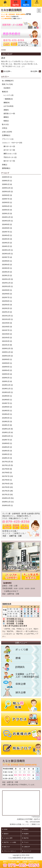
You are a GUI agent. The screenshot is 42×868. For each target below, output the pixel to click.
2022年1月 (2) (7, 312)
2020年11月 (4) (7, 352)
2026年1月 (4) (7, 184)
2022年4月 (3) (7, 305)
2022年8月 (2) (7, 294)
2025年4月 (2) (7, 206)
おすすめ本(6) (8, 106)
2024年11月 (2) (7, 217)
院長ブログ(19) (7, 84)
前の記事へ (36, 71)
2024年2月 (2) (7, 243)
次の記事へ (6, 71)
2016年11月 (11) (8, 502)
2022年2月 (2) (7, 308)
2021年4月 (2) (7, 338)
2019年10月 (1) (7, 392)
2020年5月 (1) (7, 367)
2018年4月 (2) (7, 447)
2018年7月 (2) (7, 440)
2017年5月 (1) (7, 480)
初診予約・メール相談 (9, 842)
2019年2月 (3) (7, 421)
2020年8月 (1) (7, 359)
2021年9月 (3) (7, 323)
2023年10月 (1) (7, 254)
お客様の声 (26, 847)
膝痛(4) (6, 117)
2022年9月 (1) (7, 290)
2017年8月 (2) (7, 473)
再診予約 (26, 3)
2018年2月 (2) (7, 454)
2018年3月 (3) (7, 451)
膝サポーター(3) (9, 146)
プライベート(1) (8, 139)
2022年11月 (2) (7, 283)
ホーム (5, 3)
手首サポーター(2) (10, 157)
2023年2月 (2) (7, 272)
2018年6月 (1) (7, 443)
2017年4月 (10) (7, 484)
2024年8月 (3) (7, 228)
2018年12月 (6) (7, 429)
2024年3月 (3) (7, 239)
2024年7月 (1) (7, 232)
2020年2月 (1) (7, 378)
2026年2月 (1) (7, 181)
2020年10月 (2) (7, 356)
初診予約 (16, 3)
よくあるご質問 (7, 838)
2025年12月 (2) (7, 188)
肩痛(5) (6, 110)
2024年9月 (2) (7, 224)
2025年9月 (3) (7, 195)
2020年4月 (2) (7, 370)
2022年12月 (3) (7, 279)
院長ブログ (6, 847)
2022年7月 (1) (7, 297)
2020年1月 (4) (7, 381)
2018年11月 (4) (7, 432)
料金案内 (25, 834)
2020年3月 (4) (7, 374)
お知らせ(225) (7, 132)
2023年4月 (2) (7, 265)
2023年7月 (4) (7, 257)
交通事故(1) (6, 135)
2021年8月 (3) (7, 327)
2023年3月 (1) (7, 268)
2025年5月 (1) (7, 202)
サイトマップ (27, 851)
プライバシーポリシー (9, 851)
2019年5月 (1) (7, 411)
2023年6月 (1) (7, 261)
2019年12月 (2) (7, 385)
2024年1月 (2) (7, 246)
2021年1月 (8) (7, 345)
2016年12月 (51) (8, 498)
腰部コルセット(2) (10, 154)
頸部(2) (6, 121)
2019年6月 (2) (7, 407)
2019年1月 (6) (7, 425)
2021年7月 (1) (7, 330)
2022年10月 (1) (7, 286)
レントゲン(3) (8, 95)
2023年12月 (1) (7, 250)
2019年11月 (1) (7, 389)
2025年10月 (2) (7, 192)
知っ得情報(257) (8, 81)
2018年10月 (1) (7, 436)
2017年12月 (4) (7, 462)
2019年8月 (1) (7, 400)
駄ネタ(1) (5, 124)
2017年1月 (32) (7, 495)
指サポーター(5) (9, 161)
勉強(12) (5, 92)
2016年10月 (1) (7, 505)
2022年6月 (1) (7, 301)
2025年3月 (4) (7, 210)
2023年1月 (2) (7, 275)
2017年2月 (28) (7, 491)
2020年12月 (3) (7, 348)
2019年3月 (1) (7, 418)
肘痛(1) (5, 165)
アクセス (37, 3)
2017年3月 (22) (7, 487)
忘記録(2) (7, 88)
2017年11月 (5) (7, 465)
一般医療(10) (8, 99)
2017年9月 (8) (7, 469)
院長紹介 (25, 829)
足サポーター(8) (9, 150)
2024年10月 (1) (7, 221)
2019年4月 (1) (7, 414)
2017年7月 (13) (7, 476)
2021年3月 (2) (7, 341)
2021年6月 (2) (7, 334)
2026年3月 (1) (7, 177)
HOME (3, 50)
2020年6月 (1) (7, 363)
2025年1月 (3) (7, 214)
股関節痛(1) (6, 168)
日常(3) (5, 128)
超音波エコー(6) (9, 113)
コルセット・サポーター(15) (12, 143)
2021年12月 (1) (7, 316)
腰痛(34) (7, 103)
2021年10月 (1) (7, 319)
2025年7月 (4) (7, 199)
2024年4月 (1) (7, 235)
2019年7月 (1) (7, 403)
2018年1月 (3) (7, 458)
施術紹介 (5, 834)
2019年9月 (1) (7, 396)
